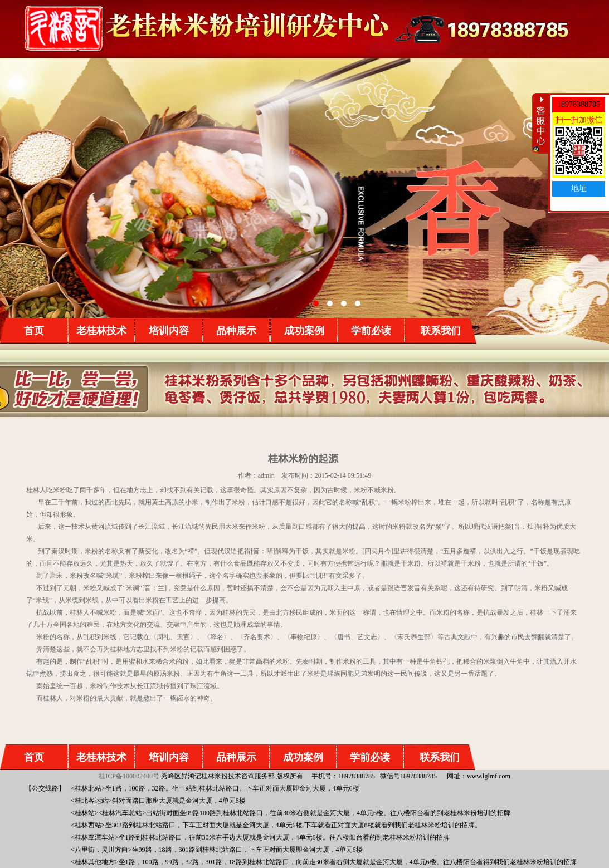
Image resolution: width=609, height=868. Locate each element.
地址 (579, 188)
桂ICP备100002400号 (129, 776)
